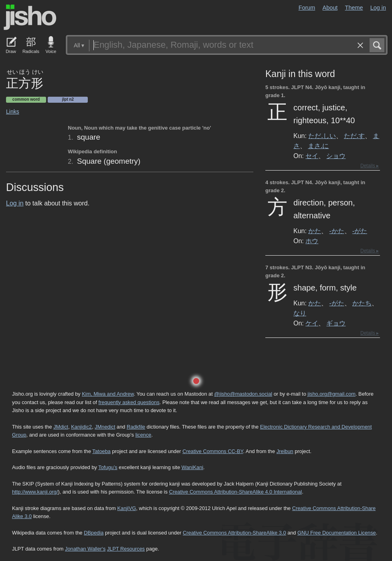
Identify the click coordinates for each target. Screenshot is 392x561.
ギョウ (336, 323)
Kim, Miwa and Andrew (108, 394)
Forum (307, 8)
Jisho (30, 17)
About (330, 8)
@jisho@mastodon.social (243, 394)
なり (300, 313)
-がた (360, 231)
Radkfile (136, 427)
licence (143, 435)
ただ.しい (322, 136)
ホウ (312, 241)
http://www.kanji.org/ (35, 492)
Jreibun (285, 451)
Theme (354, 8)
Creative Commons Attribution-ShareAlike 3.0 (234, 533)
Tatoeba (101, 451)
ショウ (336, 156)
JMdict (61, 427)
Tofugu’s (108, 467)
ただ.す (354, 136)
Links (13, 112)
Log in (378, 8)
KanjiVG (126, 508)
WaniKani (192, 467)
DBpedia (94, 533)
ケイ (312, 323)
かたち (362, 303)
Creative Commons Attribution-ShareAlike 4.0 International (235, 492)
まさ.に (318, 146)
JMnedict (105, 427)
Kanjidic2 (81, 427)
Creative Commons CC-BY (213, 451)
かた (315, 231)
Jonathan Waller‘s (85, 549)
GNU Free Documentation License (337, 533)
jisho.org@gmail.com (331, 394)
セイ (312, 156)
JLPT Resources (126, 549)
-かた (337, 231)
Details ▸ (370, 166)
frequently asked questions (129, 402)
